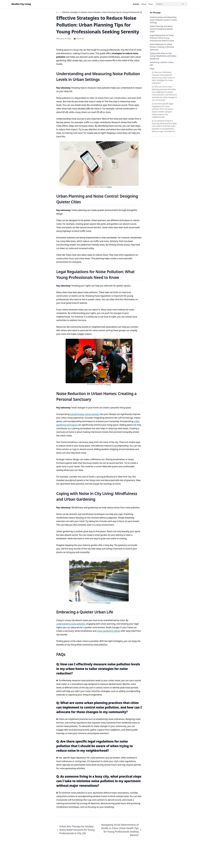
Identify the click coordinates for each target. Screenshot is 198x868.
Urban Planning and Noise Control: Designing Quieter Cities (162, 29)
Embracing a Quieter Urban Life (162, 64)
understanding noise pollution (71, 624)
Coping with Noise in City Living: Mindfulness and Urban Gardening (163, 56)
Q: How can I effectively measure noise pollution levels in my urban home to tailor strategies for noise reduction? (163, 78)
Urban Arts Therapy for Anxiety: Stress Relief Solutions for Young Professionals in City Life (76, 830)
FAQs (152, 69)
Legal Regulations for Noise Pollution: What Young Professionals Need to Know (162, 38)
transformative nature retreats (84, 414)
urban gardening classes (109, 631)
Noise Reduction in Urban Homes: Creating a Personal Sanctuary (162, 47)
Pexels (109, 187)
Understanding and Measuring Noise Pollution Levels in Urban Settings (163, 20)
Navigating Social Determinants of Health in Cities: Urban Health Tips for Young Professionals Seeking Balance (121, 830)
